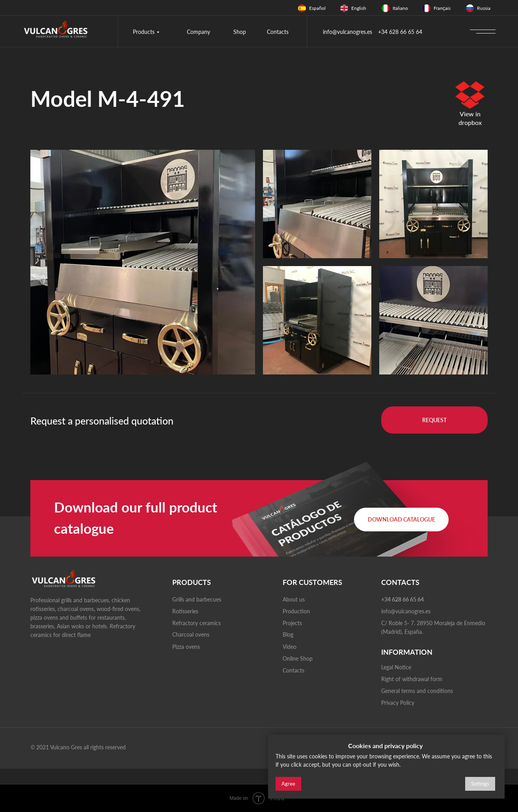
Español (317, 8)
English (359, 8)
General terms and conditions (417, 691)
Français (442, 8)
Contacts (278, 32)
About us (294, 599)
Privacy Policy (398, 703)
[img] (302, 8)
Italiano (400, 8)
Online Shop (298, 658)
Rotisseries (185, 611)
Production (296, 611)
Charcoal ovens (191, 634)
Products (144, 32)
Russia (484, 8)
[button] (434, 420)
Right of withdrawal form (412, 679)
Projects (292, 623)
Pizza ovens (186, 647)
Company (198, 32)
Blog (288, 634)
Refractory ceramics (197, 623)
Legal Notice (396, 667)
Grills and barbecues (197, 599)
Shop (240, 32)
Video (290, 647)
